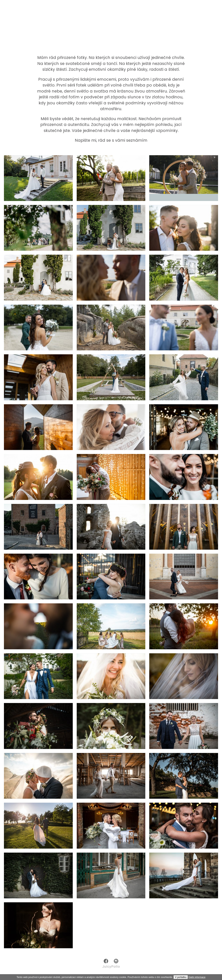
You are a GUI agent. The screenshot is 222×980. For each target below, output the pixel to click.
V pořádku (181, 977)
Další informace (197, 977)
